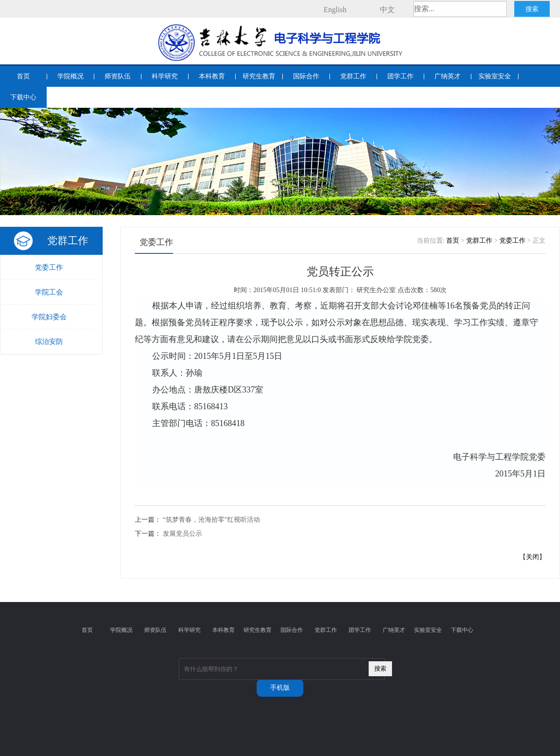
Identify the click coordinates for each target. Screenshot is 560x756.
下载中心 (23, 97)
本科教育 (212, 76)
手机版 (280, 688)
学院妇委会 (49, 317)
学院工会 (49, 292)
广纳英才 (448, 76)
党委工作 (49, 267)
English (335, 10)
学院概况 (70, 76)
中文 (387, 10)
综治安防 (49, 342)
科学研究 (165, 76)
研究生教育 (259, 76)
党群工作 (353, 76)
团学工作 (400, 76)
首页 (23, 76)
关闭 (532, 557)
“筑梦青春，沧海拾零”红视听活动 (211, 520)
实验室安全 (495, 76)
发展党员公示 (182, 534)
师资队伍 (118, 76)
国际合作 (306, 76)
